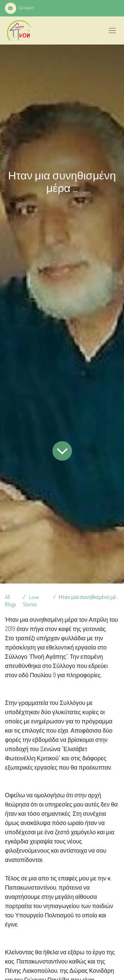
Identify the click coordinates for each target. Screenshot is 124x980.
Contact (20, 8)
